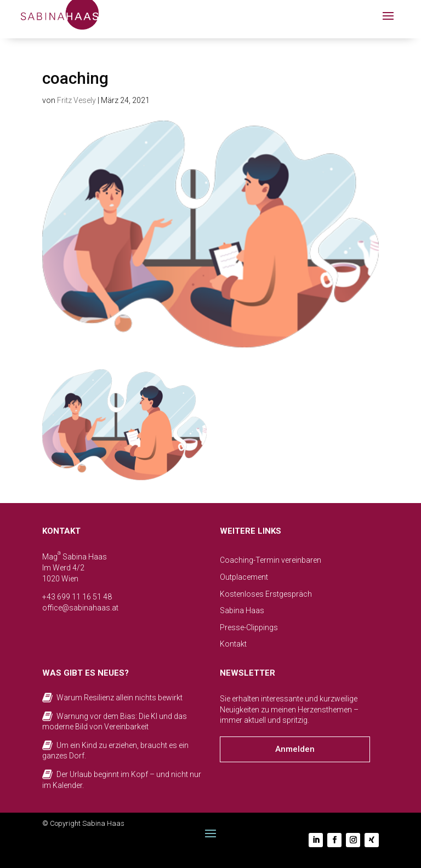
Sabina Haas (242, 610)
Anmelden (295, 749)
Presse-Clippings (249, 627)
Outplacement (244, 577)
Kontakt (233, 644)
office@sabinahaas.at (80, 608)
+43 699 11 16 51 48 (77, 597)
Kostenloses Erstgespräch (266, 594)
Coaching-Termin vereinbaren (271, 560)
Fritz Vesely (76, 100)
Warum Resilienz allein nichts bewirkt (120, 698)
